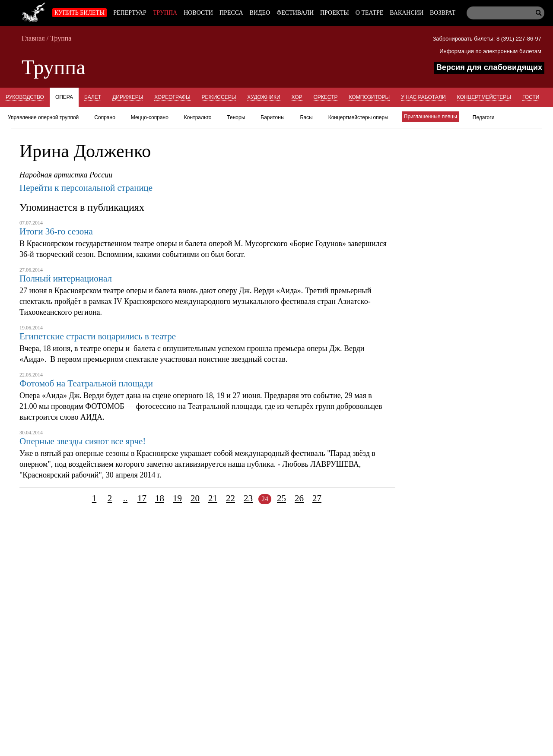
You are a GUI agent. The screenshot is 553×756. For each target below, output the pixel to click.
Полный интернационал (66, 278)
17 (142, 498)
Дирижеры (128, 97)
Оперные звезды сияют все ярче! (83, 441)
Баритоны (272, 117)
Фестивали (295, 13)
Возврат (443, 13)
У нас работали (423, 97)
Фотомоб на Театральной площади (86, 383)
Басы (307, 117)
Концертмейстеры (484, 97)
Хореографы (172, 97)
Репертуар (130, 13)
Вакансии (407, 13)
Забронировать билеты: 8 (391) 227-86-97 (487, 39)
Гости (531, 97)
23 (248, 498)
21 (213, 498)
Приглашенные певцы (431, 117)
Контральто (198, 117)
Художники (264, 97)
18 (160, 498)
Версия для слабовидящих (489, 67)
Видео (260, 13)
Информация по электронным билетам (490, 51)
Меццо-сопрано (150, 117)
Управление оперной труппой (43, 117)
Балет (93, 97)
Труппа (165, 13)
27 (317, 498)
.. (126, 498)
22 (230, 498)
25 (281, 498)
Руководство (25, 97)
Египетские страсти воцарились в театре (98, 336)
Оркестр (326, 97)
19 (177, 498)
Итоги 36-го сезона (56, 231)
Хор (297, 97)
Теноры (236, 117)
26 (299, 498)
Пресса (231, 13)
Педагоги (484, 117)
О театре (369, 13)
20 (195, 498)
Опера (64, 97)
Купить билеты (79, 13)
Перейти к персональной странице (86, 188)
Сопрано (105, 117)
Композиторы (369, 97)
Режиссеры (219, 97)
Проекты (335, 13)
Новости (198, 13)
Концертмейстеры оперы (358, 117)
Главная (33, 38)
